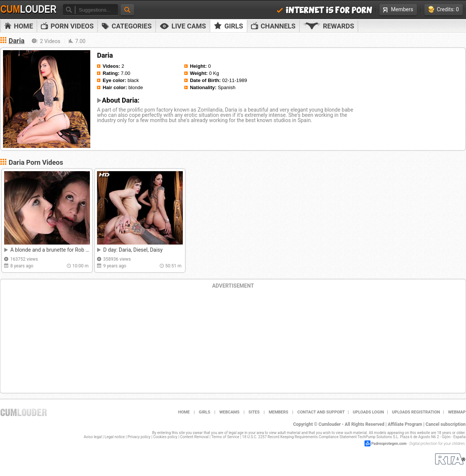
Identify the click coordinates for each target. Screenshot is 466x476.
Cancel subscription (446, 424)
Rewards (329, 26)
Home (19, 26)
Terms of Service (225, 437)
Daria (16, 41)
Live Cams (183, 26)
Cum (28, 9)
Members (398, 9)
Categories (127, 26)
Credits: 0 (444, 10)
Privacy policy (139, 437)
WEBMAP (457, 412)
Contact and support (321, 412)
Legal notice (115, 437)
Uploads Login (368, 412)
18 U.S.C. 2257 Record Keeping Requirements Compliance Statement (299, 437)
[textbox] (96, 10)
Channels (273, 26)
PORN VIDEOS (67, 26)
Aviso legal (93, 437)
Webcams (229, 412)
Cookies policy (165, 437)
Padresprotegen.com (389, 444)
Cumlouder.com (24, 412)
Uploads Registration (416, 412)
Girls (229, 26)
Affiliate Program (405, 424)
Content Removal (194, 437)
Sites (254, 412)
